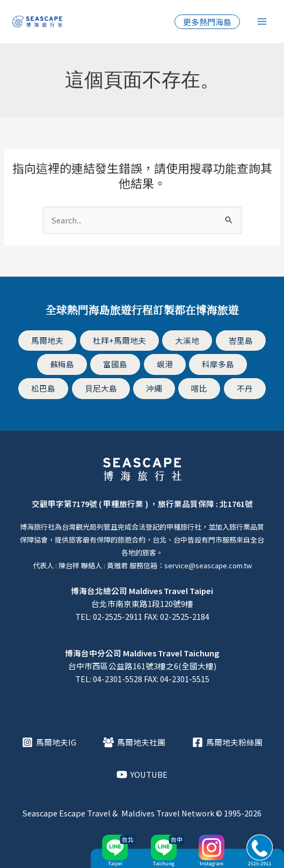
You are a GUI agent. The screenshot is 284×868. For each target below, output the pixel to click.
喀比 (199, 388)
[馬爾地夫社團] (134, 742)
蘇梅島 (62, 364)
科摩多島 (218, 364)
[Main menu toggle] (262, 21)
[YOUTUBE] (142, 775)
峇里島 (241, 340)
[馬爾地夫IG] (49, 742)
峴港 (165, 364)
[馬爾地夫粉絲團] (227, 742)
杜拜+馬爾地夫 (119, 340)
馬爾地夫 (47, 340)
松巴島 (43, 388)
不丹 (245, 388)
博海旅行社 (37, 527)
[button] (207, 22)
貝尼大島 (101, 388)
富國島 (115, 364)
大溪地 (187, 340)
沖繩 (154, 388)
